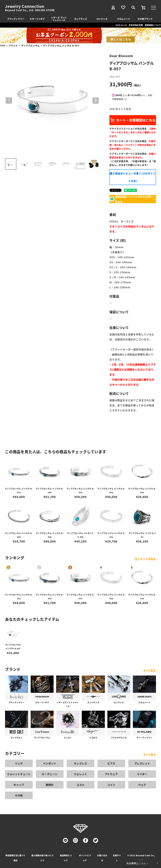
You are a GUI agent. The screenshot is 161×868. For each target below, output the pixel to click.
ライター (142, 774)
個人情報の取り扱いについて (43, 858)
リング (19, 763)
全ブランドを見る (145, 559)
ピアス (111, 763)
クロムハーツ (124, 19)
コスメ (80, 785)
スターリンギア (37, 19)
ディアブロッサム (30, 45)
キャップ (19, 785)
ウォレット (80, 774)
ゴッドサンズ (81, 19)
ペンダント (50, 763)
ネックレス (80, 763)
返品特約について (66, 858)
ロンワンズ (102, 19)
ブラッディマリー (16, 19)
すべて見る (150, 670)
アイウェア (111, 774)
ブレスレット (142, 763)
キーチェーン (50, 774)
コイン (111, 785)
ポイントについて (85, 858)
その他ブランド (145, 19)
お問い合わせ (102, 858)
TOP (3, 45)
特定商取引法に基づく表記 (16, 858)
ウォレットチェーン (19, 774)
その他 (19, 795)
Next (96, 101)
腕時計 (50, 785)
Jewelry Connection (25, 6)
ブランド (13, 45)
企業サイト (117, 858)
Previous (9, 101)
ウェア (142, 785)
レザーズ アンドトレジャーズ (59, 19)
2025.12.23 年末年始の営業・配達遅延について (138, 25)
